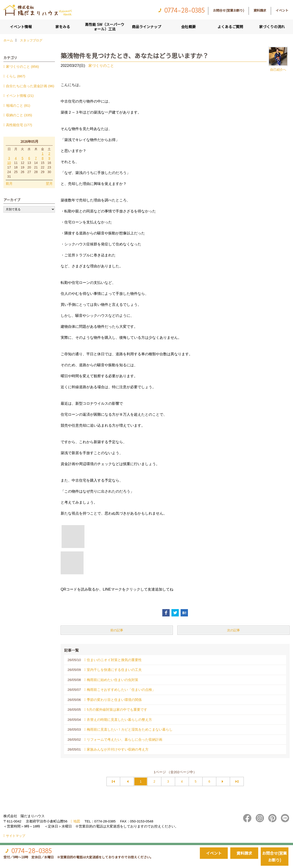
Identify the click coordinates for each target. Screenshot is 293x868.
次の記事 (233, 630)
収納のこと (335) (19, 115)
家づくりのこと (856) (22, 66)
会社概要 (188, 27)
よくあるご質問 (230, 27)
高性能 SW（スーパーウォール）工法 (105, 27)
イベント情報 (21, 27)
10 (9, 163)
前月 (9, 183)
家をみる (63, 27)
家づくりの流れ (272, 27)
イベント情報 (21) (20, 96)
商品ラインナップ (146, 27)
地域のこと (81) (18, 105)
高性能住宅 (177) (19, 125)
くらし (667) (16, 76)
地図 (77, 821)
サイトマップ (16, 836)
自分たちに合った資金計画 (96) (30, 86)
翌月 (49, 183)
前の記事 (117, 630)
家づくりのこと (101, 66)
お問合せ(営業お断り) (228, 10)
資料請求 (260, 10)
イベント (282, 10)
